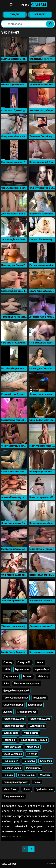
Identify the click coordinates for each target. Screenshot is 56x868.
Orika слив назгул (13, 705)
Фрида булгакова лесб (16, 691)
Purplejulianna (33, 768)
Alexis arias (33, 747)
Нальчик (8, 775)
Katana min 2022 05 (14, 719)
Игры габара (42, 670)
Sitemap (51, 864)
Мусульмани (22, 670)
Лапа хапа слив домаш (27, 684)
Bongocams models (14, 796)
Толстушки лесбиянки (16, 698)
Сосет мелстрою (13, 754)
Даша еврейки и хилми (34, 740)
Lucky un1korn (37, 726)
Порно (28, 5)
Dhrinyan (28, 677)
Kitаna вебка (35, 705)
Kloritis (26, 789)
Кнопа (40, 662)
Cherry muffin (24, 662)
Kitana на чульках (27, 712)
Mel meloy (43, 677)
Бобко (37, 782)
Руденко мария (12, 768)
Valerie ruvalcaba (12, 747)
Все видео (40, 15)
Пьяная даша (11, 761)
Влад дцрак (40, 698)
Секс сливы (9, 864)
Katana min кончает (14, 726)
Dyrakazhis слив (44, 789)
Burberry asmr (11, 733)
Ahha (6, 684)
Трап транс (9, 740)
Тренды (14, 15)
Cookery (8, 662)
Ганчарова (29, 761)
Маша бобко (10, 789)
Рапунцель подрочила (16, 782)
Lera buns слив (26, 775)
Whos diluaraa (31, 733)
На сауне (32, 754)
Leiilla (7, 670)
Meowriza (45, 775)
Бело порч (46, 761)
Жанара (8, 712)
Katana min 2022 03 (40, 719)
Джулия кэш (11, 677)
